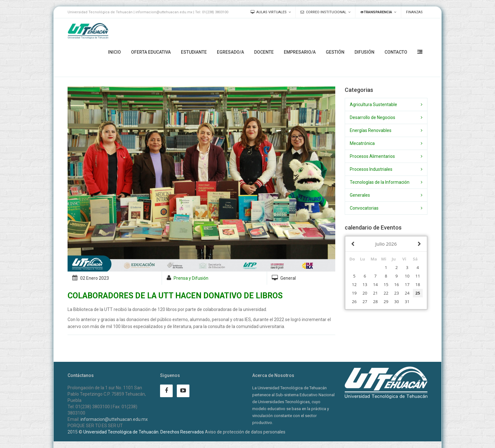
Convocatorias (364, 208)
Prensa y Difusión (191, 278)
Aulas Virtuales (269, 12)
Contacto (396, 52)
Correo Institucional (323, 12)
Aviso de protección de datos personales (245, 432)
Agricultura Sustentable (373, 105)
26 (354, 302)
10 (407, 276)
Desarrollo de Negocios (373, 117)
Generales (360, 195)
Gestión (335, 52)
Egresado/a (230, 52)
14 (376, 284)
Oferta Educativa (151, 52)
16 (397, 284)
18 (418, 284)
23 (397, 293)
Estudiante (194, 52)
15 (386, 284)
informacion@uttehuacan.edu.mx (114, 419)
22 (386, 293)
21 (376, 293)
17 (407, 284)
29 (386, 302)
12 (354, 284)
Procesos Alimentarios (372, 156)
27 (365, 302)
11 (418, 276)
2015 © (75, 432)
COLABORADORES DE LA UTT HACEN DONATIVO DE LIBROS (175, 296)
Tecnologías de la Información (380, 182)
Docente (264, 52)
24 (407, 293)
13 (365, 284)
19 (354, 293)
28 (376, 302)
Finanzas (414, 12)
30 (397, 302)
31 (407, 302)
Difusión (364, 52)
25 (418, 293)
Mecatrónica (362, 143)
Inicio (114, 52)
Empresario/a (300, 52)
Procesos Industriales (371, 169)
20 (365, 293)
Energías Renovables (371, 130)
